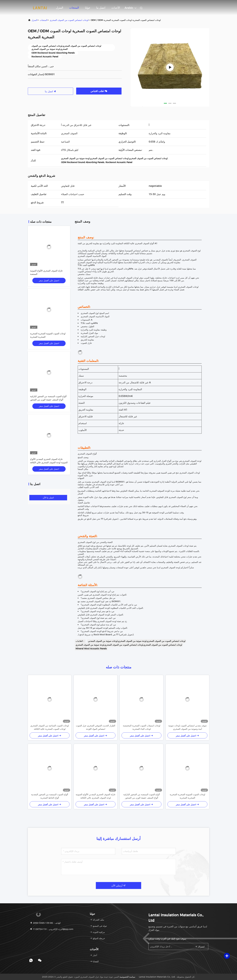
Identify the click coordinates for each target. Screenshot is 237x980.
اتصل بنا (101, 8)
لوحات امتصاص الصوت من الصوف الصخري (69, 20)
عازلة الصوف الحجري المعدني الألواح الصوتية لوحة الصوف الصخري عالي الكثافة (96, 796)
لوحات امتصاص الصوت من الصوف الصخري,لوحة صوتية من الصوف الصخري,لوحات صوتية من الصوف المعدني (137, 641)
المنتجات (74, 8)
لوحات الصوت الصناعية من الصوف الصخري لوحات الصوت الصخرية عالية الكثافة (50, 727)
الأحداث (116, 8)
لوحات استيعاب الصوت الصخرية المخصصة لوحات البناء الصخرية (142, 727)
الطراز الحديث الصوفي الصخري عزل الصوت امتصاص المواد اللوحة (96, 727)
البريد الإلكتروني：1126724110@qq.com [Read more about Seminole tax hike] (52, 929)
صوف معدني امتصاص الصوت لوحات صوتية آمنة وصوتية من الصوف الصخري (187, 727)
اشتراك (200, 947)
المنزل (60, 8)
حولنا (88, 8)
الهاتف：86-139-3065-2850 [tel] (45, 923)
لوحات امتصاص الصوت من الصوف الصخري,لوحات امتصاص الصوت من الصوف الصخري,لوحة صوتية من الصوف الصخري (129, 645)
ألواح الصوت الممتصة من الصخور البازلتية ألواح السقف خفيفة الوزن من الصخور (142, 796)
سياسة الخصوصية (127, 977)
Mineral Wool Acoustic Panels (91, 649)
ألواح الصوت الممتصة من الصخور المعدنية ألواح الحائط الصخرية (50, 796)
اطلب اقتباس (99, 91)
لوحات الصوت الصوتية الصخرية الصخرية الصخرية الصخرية (187, 796)
